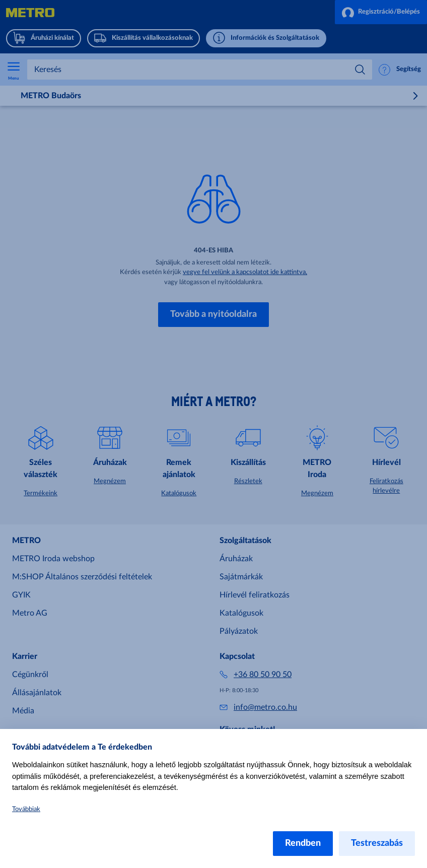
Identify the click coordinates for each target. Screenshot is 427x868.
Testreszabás (377, 843)
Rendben (303, 843)
